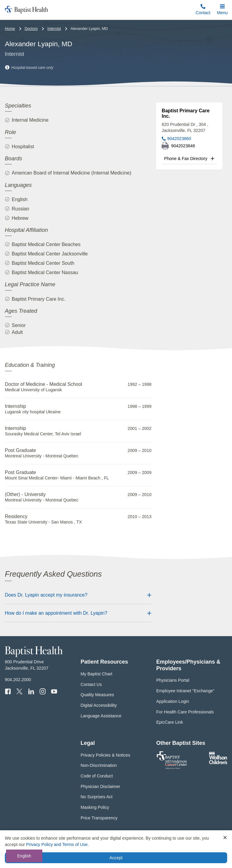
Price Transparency (99, 818)
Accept (116, 858)
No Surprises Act (97, 797)
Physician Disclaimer (100, 786)
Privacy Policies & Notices (105, 755)
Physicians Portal (173, 680)
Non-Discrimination (99, 765)
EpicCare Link (170, 722)
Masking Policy (95, 807)
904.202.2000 (18, 680)
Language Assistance (101, 716)
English (24, 856)
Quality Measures (97, 695)
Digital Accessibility (99, 705)
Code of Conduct (97, 776)
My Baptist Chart (97, 674)
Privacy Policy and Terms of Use (57, 844)
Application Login (172, 701)
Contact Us (91, 684)
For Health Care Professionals (185, 712)
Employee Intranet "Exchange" (185, 691)
